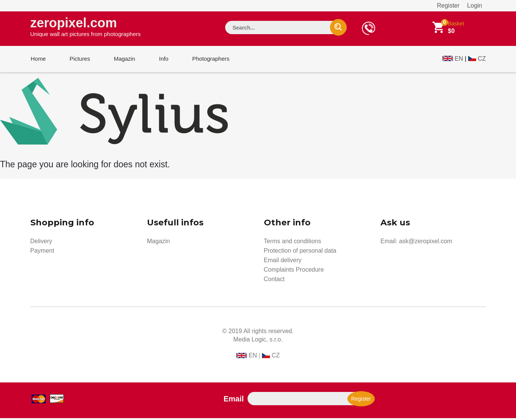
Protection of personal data (300, 252)
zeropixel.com (86, 27)
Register (448, 6)
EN (459, 59)
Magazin (122, 60)
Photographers (207, 60)
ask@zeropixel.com (426, 243)
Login (474, 6)
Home (38, 60)
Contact (274, 281)
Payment (42, 252)
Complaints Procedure (294, 271)
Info (160, 60)
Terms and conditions (293, 243)
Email (234, 401)
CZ (482, 59)
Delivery (41, 243)
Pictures (79, 60)
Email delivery (283, 262)
